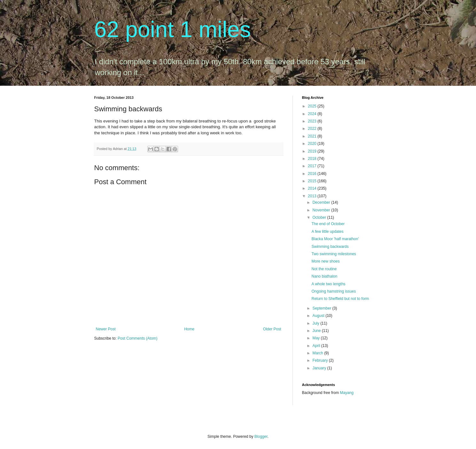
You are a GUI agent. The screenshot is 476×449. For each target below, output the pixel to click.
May (316, 338)
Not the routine (324, 269)
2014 (313, 188)
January (320, 368)
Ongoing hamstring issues (334, 291)
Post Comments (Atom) (138, 338)
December (322, 202)
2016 (313, 174)
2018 (313, 159)
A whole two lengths (328, 284)
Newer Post (106, 329)
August (319, 316)
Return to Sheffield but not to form (340, 299)
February (320, 360)
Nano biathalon (324, 276)
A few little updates (327, 232)
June (317, 331)
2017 (313, 166)
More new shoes (325, 261)
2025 (313, 106)
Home (189, 329)
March (318, 353)
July (316, 323)
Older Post (272, 329)
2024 (313, 114)
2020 (313, 144)
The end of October (328, 224)
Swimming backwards (330, 247)
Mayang (347, 393)
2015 (313, 181)
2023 (313, 121)
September (322, 308)
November (322, 210)
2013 (313, 196)
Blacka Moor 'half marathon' (335, 239)
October (320, 217)
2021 (313, 136)
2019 (313, 151)
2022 (313, 129)
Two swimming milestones (334, 254)
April (317, 346)
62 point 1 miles (173, 29)
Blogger (261, 437)
